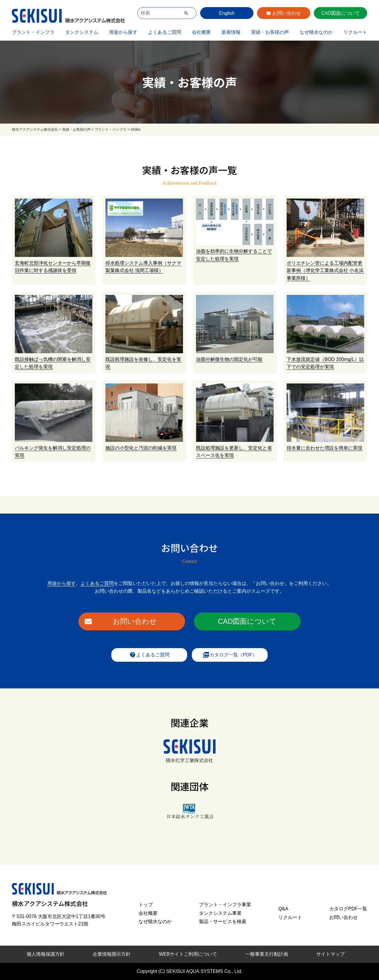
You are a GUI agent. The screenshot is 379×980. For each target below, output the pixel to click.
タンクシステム (82, 32)
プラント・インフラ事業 (225, 905)
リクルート (355, 32)
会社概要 (201, 32)
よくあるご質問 (165, 32)
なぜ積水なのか (316, 32)
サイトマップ (330, 954)
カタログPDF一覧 (348, 909)
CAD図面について (341, 13)
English (227, 13)
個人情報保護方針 (46, 954)
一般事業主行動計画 (267, 954)
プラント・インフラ (33, 32)
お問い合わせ (287, 13)
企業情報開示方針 (112, 954)
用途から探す (123, 32)
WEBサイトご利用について (188, 954)
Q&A (283, 909)
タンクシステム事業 (220, 913)
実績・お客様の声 (270, 32)
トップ (146, 905)
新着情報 (231, 32)
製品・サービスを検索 (223, 921)
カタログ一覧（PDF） (230, 655)
